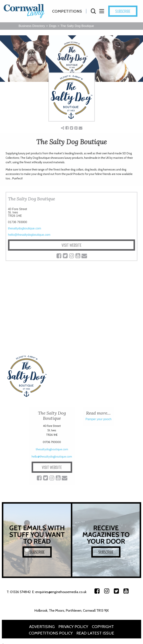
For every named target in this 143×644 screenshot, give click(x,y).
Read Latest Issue (95, 633)
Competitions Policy (51, 633)
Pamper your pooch (99, 419)
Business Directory (32, 26)
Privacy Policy (73, 627)
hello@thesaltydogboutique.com (29, 235)
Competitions (67, 11)
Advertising (42, 627)
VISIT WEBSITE (71, 245)
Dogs (53, 26)
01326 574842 (20, 592)
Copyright (103, 627)
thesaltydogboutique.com (25, 228)
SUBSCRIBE (125, 11)
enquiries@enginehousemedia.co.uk (61, 592)
